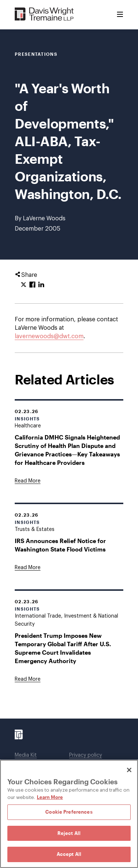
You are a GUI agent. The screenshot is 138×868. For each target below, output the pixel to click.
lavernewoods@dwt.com (49, 336)
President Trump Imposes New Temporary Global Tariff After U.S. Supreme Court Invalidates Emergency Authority (63, 648)
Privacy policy (86, 755)
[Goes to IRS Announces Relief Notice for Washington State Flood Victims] (28, 568)
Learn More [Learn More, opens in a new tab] (50, 797)
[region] (69, 814)
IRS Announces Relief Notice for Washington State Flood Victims (60, 545)
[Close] (129, 770)
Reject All (69, 833)
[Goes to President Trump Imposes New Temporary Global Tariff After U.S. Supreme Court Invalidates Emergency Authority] (28, 679)
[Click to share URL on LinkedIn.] (41, 285)
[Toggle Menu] (120, 15)
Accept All (69, 854)
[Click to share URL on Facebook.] (32, 285)
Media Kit (26, 755)
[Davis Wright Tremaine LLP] (44, 15)
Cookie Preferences (69, 812)
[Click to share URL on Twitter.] (24, 285)
